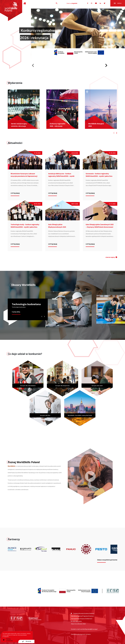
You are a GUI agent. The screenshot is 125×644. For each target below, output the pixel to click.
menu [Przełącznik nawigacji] (118, 3)
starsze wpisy (110, 257)
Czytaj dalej (16, 312)
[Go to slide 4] (82, 63)
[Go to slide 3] (79, 63)
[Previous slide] (33, 65)
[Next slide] (106, 65)
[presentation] (26, 641)
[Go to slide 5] (85, 63)
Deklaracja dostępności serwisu (81, 634)
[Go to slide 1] (73, 63)
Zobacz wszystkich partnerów (107, 560)
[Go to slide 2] (76, 63)
